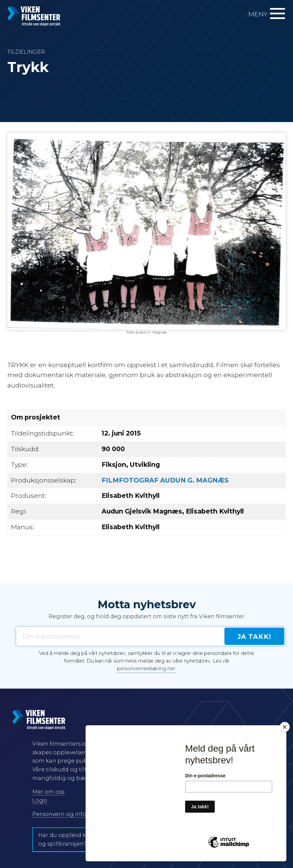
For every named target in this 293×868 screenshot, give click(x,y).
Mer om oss (48, 792)
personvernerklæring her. (146, 669)
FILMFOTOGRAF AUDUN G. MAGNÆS (165, 480)
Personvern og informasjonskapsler (83, 814)
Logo (40, 800)
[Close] (285, 727)
